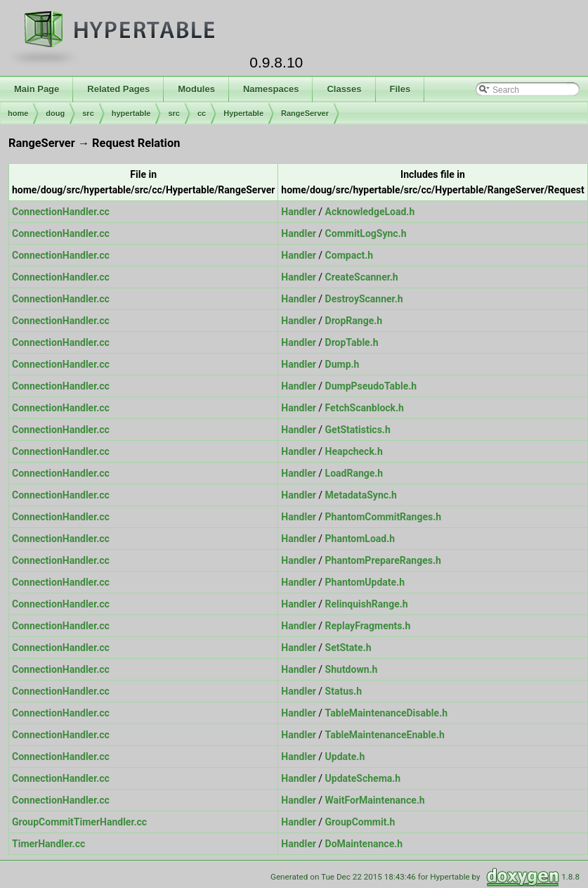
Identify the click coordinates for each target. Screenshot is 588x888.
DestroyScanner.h (364, 299)
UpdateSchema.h (363, 778)
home (18, 113)
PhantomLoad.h (360, 539)
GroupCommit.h (360, 822)
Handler (299, 212)
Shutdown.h (352, 669)
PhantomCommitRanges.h (384, 517)
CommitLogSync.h (366, 233)
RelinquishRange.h (367, 604)
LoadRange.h (354, 473)
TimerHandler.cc (48, 844)
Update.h (345, 757)
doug (55, 113)
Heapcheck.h (354, 451)
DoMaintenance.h (364, 844)
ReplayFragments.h (368, 626)
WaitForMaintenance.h (375, 800)
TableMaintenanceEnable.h (385, 735)
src (88, 113)
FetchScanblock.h (365, 408)
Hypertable (243, 113)
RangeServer (305, 113)
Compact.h (349, 255)
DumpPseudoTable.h (371, 386)
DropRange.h (354, 321)
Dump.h (342, 364)
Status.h (344, 691)
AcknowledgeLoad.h (370, 212)
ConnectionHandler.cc (61, 212)
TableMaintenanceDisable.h (386, 713)
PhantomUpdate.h (365, 582)
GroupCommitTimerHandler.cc (79, 822)
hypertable (131, 113)
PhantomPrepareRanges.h (383, 560)
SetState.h (348, 648)
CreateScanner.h (362, 277)
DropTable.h (352, 342)
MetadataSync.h (361, 495)
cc (202, 113)
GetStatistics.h (358, 430)
